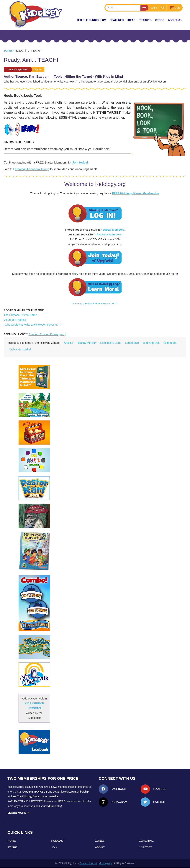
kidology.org (105, 864)
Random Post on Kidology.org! (47, 334)
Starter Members (113, 230)
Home (12, 841)
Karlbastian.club (34, 792)
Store (160, 20)
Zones (8, 51)
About (100, 848)
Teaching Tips (151, 343)
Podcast (58, 841)
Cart (177, 8)
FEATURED (117, 20)
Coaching (146, 841)
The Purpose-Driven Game (20, 315)
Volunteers (170, 343)
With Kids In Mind (20, 349)
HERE (62, 801)
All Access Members (108, 234)
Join (163, 8)
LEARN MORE (18, 813)
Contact (146, 848)
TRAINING (145, 20)
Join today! (80, 162)
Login (154, 8)
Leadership (132, 343)
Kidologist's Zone (111, 343)
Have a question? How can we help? (95, 303)
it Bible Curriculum (92, 20)
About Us (175, 20)
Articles (68, 343)
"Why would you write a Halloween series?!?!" (32, 325)
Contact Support (88, 864)
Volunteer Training (15, 320)
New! (67, 20)
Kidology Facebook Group (32, 169)
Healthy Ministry (87, 343)
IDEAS (131, 20)
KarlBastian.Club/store (25, 801)
